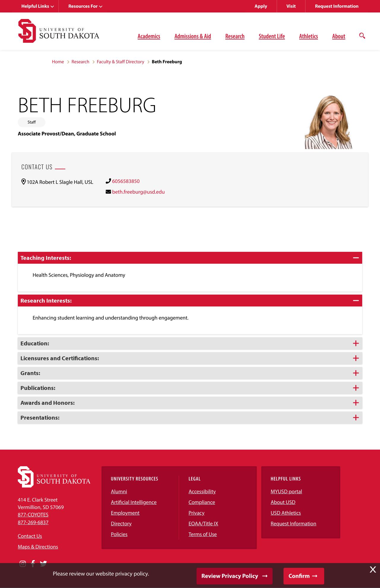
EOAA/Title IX (203, 523)
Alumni (119, 491)
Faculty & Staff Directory (121, 62)
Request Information (337, 6)
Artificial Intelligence (134, 502)
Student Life (272, 36)
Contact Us (30, 536)
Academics (149, 36)
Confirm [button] (299, 576)
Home (58, 62)
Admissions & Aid (193, 36)
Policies (119, 534)
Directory (121, 523)
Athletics (309, 36)
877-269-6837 (33, 522)
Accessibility (202, 491)
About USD (283, 502)
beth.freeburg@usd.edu (138, 192)
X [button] (373, 570)
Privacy (197, 513)
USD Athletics (286, 513)
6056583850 (126, 181)
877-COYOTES (33, 514)
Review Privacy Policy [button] (230, 576)
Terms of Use (203, 534)
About (339, 36)
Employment (125, 513)
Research (235, 36)
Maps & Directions (38, 547)
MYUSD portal (286, 491)
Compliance (202, 502)
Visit (291, 6)
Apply (261, 6)
